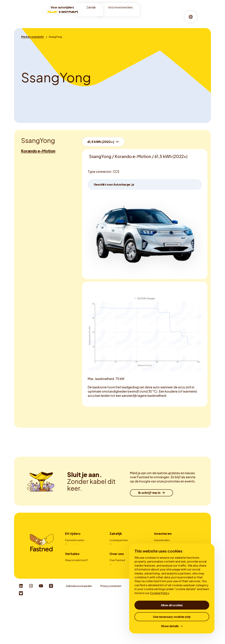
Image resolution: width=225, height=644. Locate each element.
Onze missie (116, 586)
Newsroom (116, 600)
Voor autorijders (62, 7)
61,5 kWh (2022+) (101, 142)
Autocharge (72, 559)
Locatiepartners (119, 540)
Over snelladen (73, 591)
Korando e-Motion (38, 151)
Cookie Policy (160, 593)
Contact (115, 559)
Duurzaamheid (118, 591)
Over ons (126, 17)
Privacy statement (111, 628)
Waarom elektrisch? (76, 581)
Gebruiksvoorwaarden (79, 628)
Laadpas (114, 554)
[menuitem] (91, 17)
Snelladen (108, 17)
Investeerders (162, 540)
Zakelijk (91, 7)
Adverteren (116, 550)
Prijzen (69, 550)
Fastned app (72, 554)
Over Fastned (117, 581)
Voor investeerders (120, 7)
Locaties (91, 17)
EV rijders (73, 533)
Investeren (163, 533)
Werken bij (115, 596)
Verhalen (142, 17)
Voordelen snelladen (77, 586)
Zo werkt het (72, 545)
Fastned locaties (75, 540)
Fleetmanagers (118, 545)
